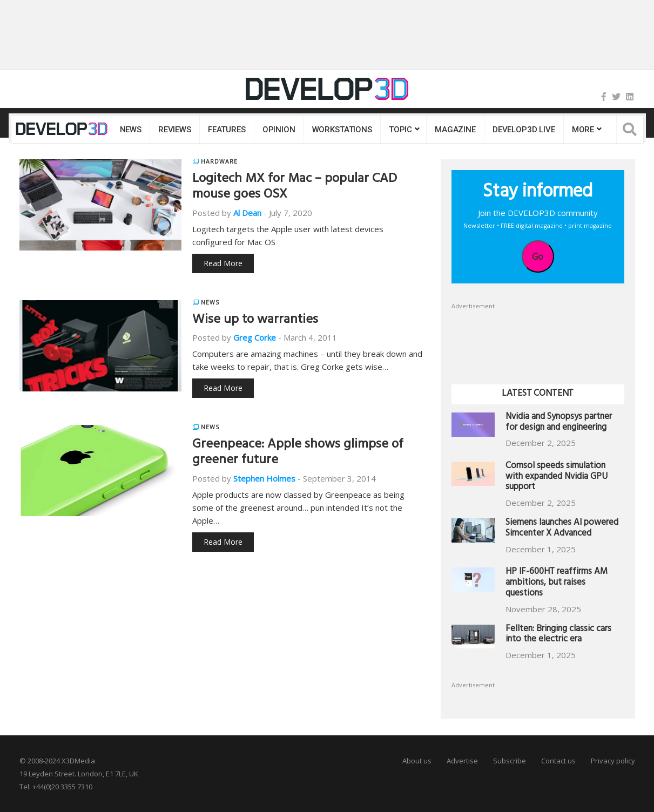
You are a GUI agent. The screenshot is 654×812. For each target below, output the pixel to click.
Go (538, 256)
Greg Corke (255, 337)
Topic (400, 130)
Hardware (219, 161)
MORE (583, 130)
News (131, 130)
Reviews (175, 130)
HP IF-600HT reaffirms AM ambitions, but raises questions (557, 583)
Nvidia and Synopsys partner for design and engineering (559, 423)
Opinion (279, 130)
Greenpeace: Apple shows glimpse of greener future (298, 453)
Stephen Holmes (264, 478)
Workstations (342, 130)
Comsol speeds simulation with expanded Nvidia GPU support (557, 478)
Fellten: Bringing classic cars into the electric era (558, 635)
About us (417, 761)
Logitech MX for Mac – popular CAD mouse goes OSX (295, 188)
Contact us (558, 761)
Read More (223, 263)
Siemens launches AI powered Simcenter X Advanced (562, 529)
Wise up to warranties (255, 321)
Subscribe (510, 761)
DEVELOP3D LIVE (524, 130)
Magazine (455, 130)
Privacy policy (613, 761)
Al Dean (247, 213)
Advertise (462, 761)
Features (227, 130)
